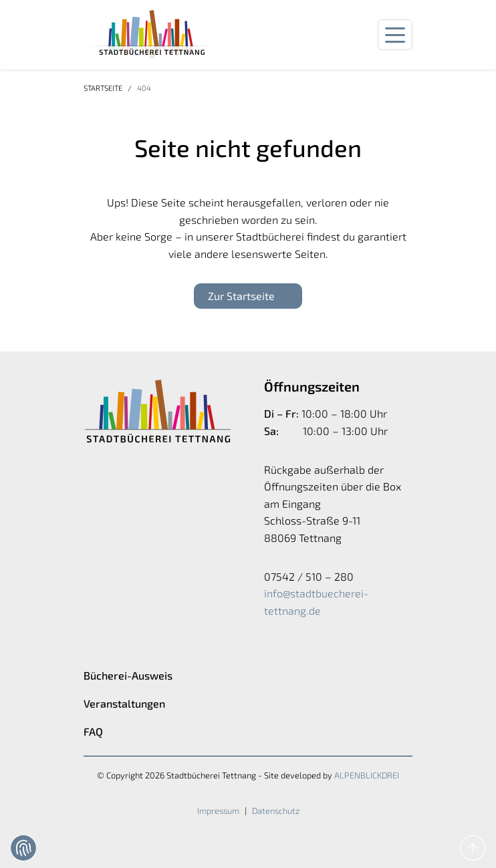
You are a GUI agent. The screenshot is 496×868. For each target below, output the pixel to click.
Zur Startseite (241, 296)
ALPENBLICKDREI (367, 775)
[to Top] (473, 848)
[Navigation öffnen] (395, 35)
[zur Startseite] (150, 35)
